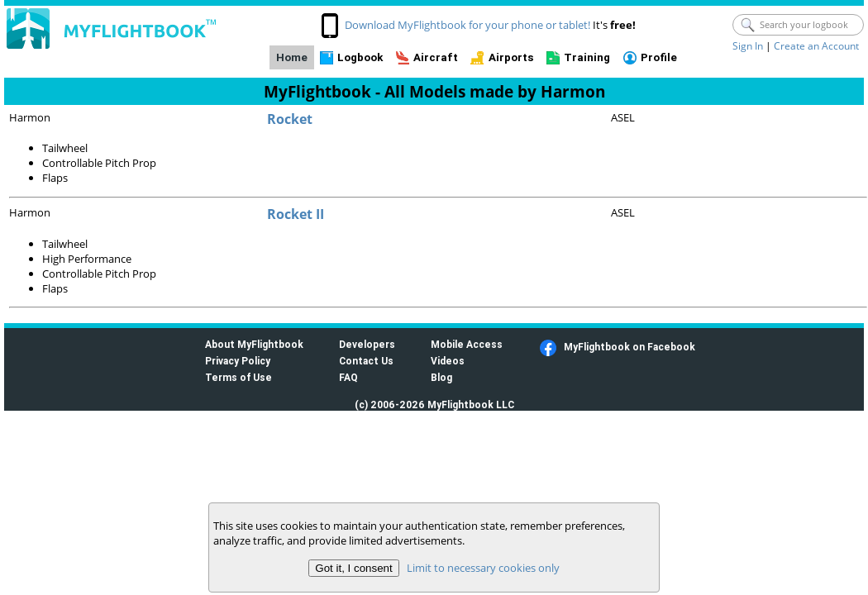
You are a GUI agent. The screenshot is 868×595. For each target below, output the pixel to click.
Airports (511, 57)
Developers (367, 344)
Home (292, 57)
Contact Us (366, 361)
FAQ (348, 377)
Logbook (360, 57)
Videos (448, 361)
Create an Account (816, 46)
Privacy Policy (238, 361)
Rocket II (296, 214)
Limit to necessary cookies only (483, 568)
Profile (659, 57)
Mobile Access (467, 344)
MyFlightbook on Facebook (630, 347)
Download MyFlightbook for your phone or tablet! (467, 25)
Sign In (748, 46)
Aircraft (436, 57)
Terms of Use (238, 377)
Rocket (290, 119)
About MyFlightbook (254, 344)
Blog (441, 377)
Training (587, 57)
